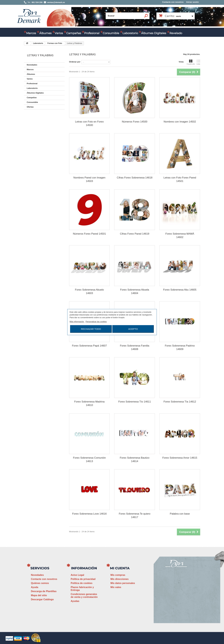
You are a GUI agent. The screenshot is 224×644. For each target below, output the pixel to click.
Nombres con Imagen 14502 (180, 122)
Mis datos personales (123, 583)
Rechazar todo (91, 329)
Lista (198, 62)
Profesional (92, 33)
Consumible (111, 33)
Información (84, 568)
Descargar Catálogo (42, 599)
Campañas (74, 33)
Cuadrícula (191, 62)
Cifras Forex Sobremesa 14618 (135, 178)
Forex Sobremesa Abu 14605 (180, 290)
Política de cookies (81, 583)
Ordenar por (75, 62)
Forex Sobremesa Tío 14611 (135, 402)
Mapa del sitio (39, 595)
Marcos (31, 33)
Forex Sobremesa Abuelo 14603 (89, 291)
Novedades (32, 65)
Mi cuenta (120, 568)
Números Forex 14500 (135, 122)
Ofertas (30, 107)
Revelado (176, 33)
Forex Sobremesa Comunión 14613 (89, 460)
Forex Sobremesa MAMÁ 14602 (180, 235)
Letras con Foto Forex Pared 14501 (180, 179)
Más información (77, 321)
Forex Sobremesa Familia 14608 (135, 347)
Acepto (133, 329)
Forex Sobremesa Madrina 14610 (89, 403)
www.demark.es (180, 608)
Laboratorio (130, 33)
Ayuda (34, 587)
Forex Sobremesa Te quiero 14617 (135, 515)
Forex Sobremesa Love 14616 (89, 514)
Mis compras (118, 575)
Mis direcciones (119, 579)
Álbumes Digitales (154, 33)
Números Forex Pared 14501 (89, 234)
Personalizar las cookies (96, 321)
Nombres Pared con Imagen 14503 (89, 179)
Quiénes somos (40, 583)
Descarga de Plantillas (44, 591)
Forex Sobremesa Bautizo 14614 (135, 460)
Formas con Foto (55, 43)
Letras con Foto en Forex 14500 (89, 123)
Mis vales (116, 587)
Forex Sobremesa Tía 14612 (180, 402)
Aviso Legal (77, 575)
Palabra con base (180, 514)
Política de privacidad (83, 579)
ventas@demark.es (176, 602)
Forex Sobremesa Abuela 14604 (135, 291)
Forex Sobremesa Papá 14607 (89, 346)
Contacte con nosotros (173, 2)
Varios (59, 33)
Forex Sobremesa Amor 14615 (180, 458)
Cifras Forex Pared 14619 (135, 234)
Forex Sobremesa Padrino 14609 (180, 347)
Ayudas (75, 601)
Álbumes (45, 33)
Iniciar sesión (192, 2)
